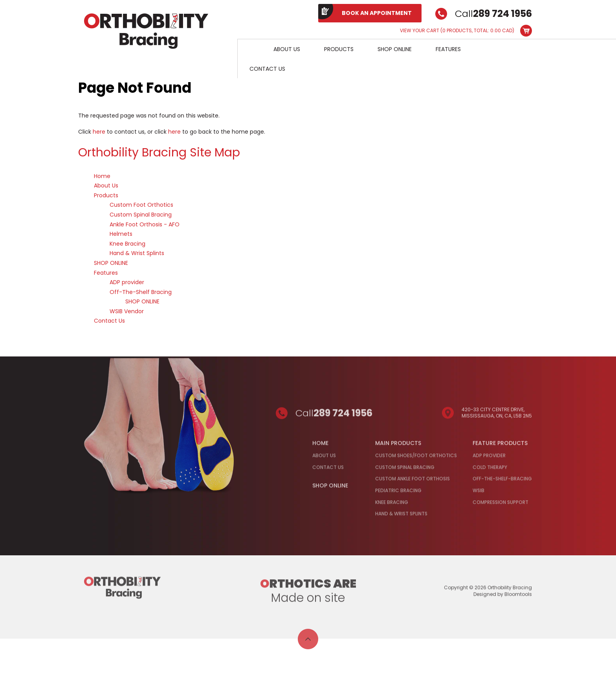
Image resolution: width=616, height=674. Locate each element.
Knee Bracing (127, 244)
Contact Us (267, 69)
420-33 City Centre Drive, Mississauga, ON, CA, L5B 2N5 (497, 415)
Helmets (121, 234)
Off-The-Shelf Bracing (141, 292)
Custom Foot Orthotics (141, 205)
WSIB (478, 493)
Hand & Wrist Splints (137, 253)
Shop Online (330, 489)
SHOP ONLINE (395, 49)
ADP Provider (489, 458)
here (99, 132)
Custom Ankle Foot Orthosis (412, 482)
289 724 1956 (502, 14)
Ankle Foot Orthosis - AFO (145, 224)
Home (249, 49)
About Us (287, 49)
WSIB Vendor (127, 311)
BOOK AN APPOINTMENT (377, 13)
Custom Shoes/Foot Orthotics (416, 458)
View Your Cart (457, 31)
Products (339, 49)
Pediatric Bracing (398, 493)
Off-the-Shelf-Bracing (502, 482)
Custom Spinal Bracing (141, 215)
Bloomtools (518, 597)
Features (448, 49)
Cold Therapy (490, 470)
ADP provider (127, 283)
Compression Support (500, 505)
